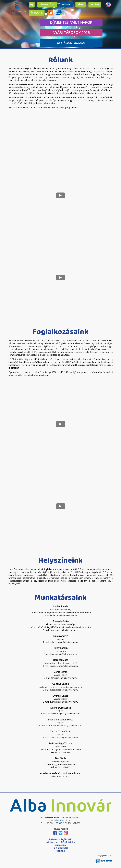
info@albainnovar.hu (64, 820)
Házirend (61, 851)
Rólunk (66, 5)
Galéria (95, 5)
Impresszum (61, 845)
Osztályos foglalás (71, 43)
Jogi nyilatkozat (61, 848)
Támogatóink (47, 5)
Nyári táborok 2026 (71, 33)
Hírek (81, 5)
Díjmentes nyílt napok (71, 22)
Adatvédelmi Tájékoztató (61, 839)
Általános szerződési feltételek (61, 842)
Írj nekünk (37, 13)
